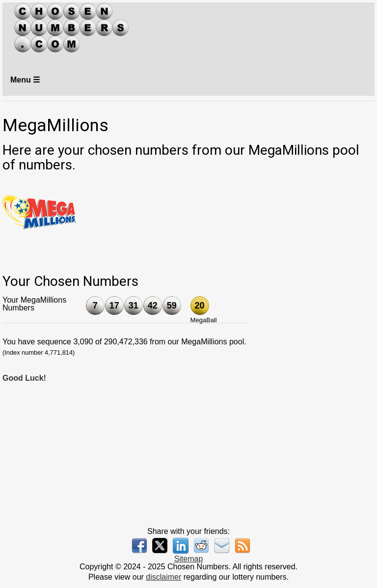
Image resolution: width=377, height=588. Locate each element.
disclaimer (163, 577)
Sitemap (189, 559)
